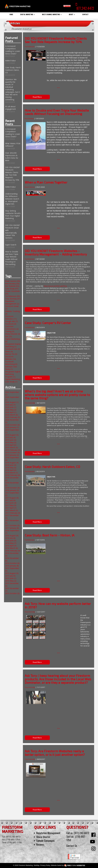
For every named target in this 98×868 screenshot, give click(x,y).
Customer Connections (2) (12, 328)
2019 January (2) (12, 455)
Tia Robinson (30, 47)
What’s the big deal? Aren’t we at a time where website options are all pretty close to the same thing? (57, 395)
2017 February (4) (13, 513)
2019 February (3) (13, 450)
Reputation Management (48, 833)
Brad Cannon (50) (13, 281)
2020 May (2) (11, 410)
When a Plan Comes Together (46, 182)
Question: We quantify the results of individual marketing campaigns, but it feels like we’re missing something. (13, 89)
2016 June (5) (11, 541)
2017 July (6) (10, 500)
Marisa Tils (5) (11, 354)
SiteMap (37, 865)
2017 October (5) (12, 525)
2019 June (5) (11, 440)
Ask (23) (9, 336)
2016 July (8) (10, 538)
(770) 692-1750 (13, 840)
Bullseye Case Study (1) (11, 368)
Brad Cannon (30, 187)
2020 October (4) (12, 425)
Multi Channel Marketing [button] (52, 14)
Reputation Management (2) (12, 302)
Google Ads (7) (12, 321)
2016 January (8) (12, 566)
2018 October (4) (12, 488)
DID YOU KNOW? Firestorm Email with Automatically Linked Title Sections (13, 231)
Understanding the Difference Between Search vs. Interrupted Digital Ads (12, 199)
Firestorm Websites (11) (11, 318)
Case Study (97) (12, 289)
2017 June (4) (11, 503)
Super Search (11, 245)
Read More (37, 97)
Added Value (11, 61)
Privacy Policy (45, 865)
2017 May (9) (11, 505)
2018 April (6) (11, 470)
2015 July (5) (10, 576)
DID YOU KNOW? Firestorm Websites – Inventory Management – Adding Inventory (56, 253)
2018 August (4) (12, 463)
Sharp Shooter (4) (13, 334)
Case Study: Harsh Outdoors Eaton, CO (13, 70)
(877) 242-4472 (13, 837)
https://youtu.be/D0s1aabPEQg (55, 286)
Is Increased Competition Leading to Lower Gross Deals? (13, 50)
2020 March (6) (12, 415)
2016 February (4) (13, 551)
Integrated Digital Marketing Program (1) (13, 374)
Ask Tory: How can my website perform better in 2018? (58, 605)
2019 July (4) (10, 437)
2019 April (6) (11, 445)
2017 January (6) (12, 528)
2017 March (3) (12, 510)
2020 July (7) (10, 405)
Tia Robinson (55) (13, 296)
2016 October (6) (12, 563)
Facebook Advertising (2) (11, 363)
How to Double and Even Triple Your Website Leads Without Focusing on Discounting (12, 258)
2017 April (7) (11, 508)
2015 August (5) (12, 573)
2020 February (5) (13, 417)
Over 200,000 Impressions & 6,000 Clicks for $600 (12, 157)
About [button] (72, 14)
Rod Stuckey (29, 119)
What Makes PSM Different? (13, 145)
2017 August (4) (12, 498)
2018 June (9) (11, 465)
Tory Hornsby (30, 403)
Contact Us (72, 846)
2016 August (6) (12, 536)
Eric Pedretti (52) (12, 286)
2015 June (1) (11, 578)
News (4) (9, 351)
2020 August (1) (12, 402)
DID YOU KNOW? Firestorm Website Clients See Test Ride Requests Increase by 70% (13, 174)
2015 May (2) (11, 581)
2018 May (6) (11, 468)
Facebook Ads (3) (13, 349)
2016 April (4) (11, 546)
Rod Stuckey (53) (12, 284)
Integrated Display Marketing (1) (13, 345)
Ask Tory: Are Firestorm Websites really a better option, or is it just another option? (55, 753)
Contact (85, 14)
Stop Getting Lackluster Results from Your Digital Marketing (13, 215)
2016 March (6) (12, 548)
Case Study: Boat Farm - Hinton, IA (50, 535)
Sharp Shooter (43, 837)
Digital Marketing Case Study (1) (12, 380)
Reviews (40, 844)
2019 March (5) (12, 447)
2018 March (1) (12, 473)
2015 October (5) (12, 593)
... (58, 86)
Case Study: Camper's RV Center (48, 323)
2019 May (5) (11, 442)
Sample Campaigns (45, 841)
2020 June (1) (11, 407)
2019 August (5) (12, 435)
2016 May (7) (11, 543)
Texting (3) (10, 331)
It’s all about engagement (11, 108)
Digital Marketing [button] (28, 14)
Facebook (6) (11, 324)
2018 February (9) (13, 475)
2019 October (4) (12, 452)
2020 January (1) (12, 427)
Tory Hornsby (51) (13, 299)
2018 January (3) (12, 490)
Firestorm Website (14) (11, 358)
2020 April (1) (11, 412)
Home (11, 14)
